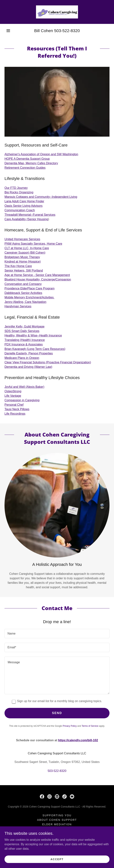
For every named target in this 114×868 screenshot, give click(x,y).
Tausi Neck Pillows (17, 409)
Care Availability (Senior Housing (26, 219)
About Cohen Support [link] (57, 820)
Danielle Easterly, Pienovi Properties (29, 353)
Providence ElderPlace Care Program (30, 288)
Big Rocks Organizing (19, 192)
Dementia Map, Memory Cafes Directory (31, 163)
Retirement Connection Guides (25, 168)
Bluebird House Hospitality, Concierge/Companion (38, 279)
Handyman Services (18, 306)
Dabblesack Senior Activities (23, 293)
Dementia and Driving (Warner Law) (28, 367)
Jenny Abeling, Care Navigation (25, 302)
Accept (57, 859)
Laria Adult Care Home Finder (24, 201)
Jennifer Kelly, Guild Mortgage (24, 327)
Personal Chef (14, 405)
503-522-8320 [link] (67, 31)
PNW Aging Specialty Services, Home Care (33, 244)
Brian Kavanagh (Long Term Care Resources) (35, 349)
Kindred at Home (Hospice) (23, 262)
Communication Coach (20, 210)
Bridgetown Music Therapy (22, 257)
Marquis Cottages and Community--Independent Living (41, 197)
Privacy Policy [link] (70, 726)
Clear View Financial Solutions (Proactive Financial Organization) (48, 362)
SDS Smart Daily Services (22, 331)
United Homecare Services (22, 239)
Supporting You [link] (57, 815)
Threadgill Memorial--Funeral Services (30, 215)
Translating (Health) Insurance (25, 340)
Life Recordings (15, 414)
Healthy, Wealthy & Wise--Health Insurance (33, 335)
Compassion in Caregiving (22, 400)
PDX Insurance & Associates (24, 344)
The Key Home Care (18, 266)
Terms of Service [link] (90, 726)
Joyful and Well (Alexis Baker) (24, 387)
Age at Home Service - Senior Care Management (37, 275)
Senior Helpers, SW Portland (24, 271)
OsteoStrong (13, 391)
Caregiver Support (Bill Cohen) (25, 253)
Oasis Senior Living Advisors (24, 206)
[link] (57, 12)
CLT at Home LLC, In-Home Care (27, 248)
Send (57, 713)
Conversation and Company (23, 284)
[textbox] (57, 634)
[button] (8, 31)
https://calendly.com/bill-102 (78, 740)
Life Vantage (13, 396)
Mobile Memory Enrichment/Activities (30, 297)
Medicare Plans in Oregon (22, 358)
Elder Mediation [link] (57, 824)
